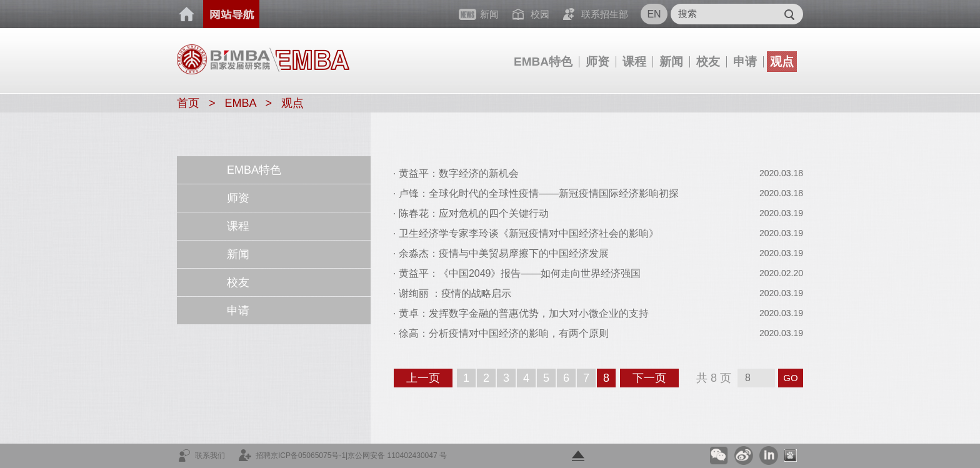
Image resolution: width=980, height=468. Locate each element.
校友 (708, 62)
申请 (745, 62)
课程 (634, 62)
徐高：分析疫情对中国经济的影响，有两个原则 (504, 333)
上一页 (428, 379)
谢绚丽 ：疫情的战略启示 (455, 293)
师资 (597, 62)
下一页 (655, 379)
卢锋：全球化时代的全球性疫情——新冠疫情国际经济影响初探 (539, 193)
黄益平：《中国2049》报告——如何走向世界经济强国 (520, 273)
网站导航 (231, 14)
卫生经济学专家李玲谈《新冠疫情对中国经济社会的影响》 (529, 233)
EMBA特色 (543, 62)
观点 (782, 62)
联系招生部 (605, 14)
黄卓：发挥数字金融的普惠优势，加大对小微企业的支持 (524, 313)
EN (654, 14)
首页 (187, 14)
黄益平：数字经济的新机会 (459, 173)
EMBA (241, 103)
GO (790, 378)
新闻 (671, 62)
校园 (540, 14)
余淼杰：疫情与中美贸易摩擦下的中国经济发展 (504, 253)
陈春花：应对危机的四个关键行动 (474, 213)
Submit (789, 14)
